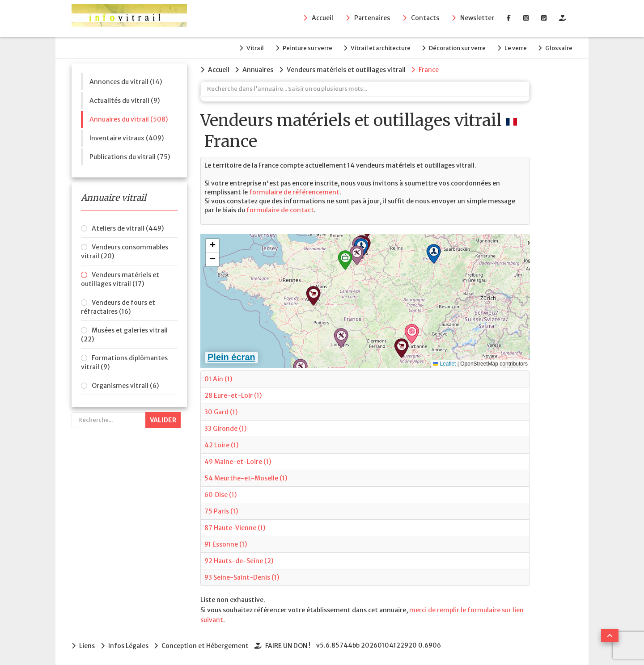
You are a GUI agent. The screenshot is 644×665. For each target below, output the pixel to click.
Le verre (514, 48)
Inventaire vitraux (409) (127, 137)
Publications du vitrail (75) (130, 156)
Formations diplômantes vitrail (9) (124, 362)
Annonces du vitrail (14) (126, 81)
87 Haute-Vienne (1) (235, 527)
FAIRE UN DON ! (290, 644)
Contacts (425, 18)
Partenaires (372, 18)
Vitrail (249, 48)
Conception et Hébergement (206, 644)
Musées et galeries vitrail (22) (124, 334)
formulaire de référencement (294, 191)
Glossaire (559, 48)
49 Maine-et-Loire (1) (238, 461)
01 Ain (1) (218, 378)
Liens (87, 644)
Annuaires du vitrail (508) (129, 118)
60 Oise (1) (220, 494)
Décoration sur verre (455, 48)
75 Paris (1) (221, 510)
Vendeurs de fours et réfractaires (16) (118, 306)
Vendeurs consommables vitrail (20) (125, 251)
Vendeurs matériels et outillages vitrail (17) (120, 278)
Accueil (322, 18)
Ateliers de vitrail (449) (128, 227)
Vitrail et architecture (377, 48)
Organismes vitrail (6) (125, 385)
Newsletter (477, 18)
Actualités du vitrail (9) (125, 100)
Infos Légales (129, 644)
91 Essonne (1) (226, 543)
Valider (163, 419)
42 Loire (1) (221, 444)
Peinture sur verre (303, 48)
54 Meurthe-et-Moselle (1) (246, 477)
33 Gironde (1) (225, 428)
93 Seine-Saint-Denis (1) (242, 577)
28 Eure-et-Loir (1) (233, 395)
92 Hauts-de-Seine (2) (239, 560)
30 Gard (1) (221, 411)
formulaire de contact (280, 209)
